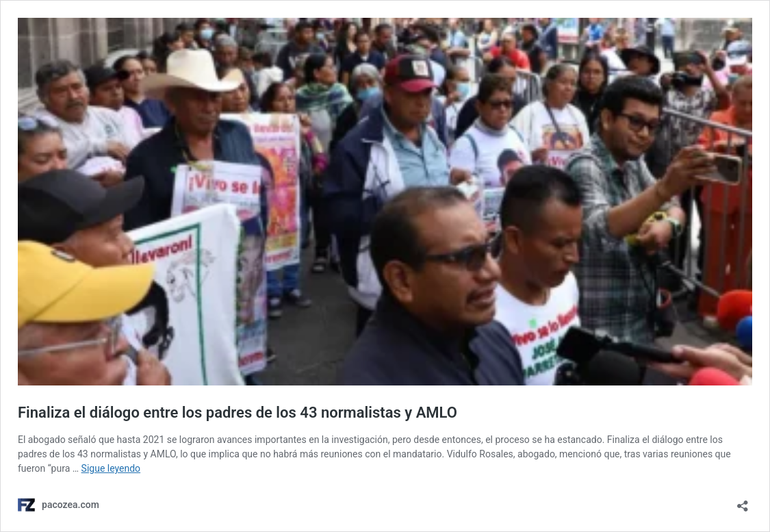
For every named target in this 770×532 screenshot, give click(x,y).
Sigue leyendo (111, 468)
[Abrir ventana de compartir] (743, 502)
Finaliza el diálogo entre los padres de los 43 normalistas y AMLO (238, 413)
